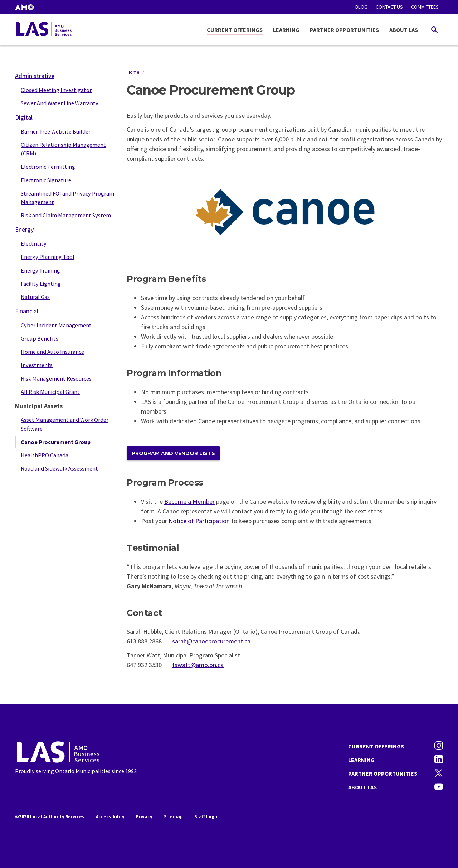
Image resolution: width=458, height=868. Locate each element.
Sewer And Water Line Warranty (60, 103)
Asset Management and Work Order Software (65, 424)
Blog (361, 7)
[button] (24, 7)
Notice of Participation (199, 521)
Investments (37, 365)
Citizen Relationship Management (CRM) (63, 149)
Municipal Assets (39, 406)
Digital (24, 117)
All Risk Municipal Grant (50, 392)
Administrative (35, 76)
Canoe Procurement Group (56, 442)
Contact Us (389, 7)
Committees (425, 7)
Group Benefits (40, 338)
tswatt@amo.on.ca (198, 665)
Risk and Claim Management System (66, 215)
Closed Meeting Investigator (56, 90)
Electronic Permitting (48, 167)
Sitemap (173, 817)
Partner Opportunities (344, 30)
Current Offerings (235, 30)
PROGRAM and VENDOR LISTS (173, 453)
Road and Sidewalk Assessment (59, 468)
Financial (27, 311)
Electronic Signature (46, 180)
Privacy (144, 817)
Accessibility (110, 817)
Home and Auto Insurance (52, 352)
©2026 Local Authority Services (50, 817)
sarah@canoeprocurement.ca (211, 641)
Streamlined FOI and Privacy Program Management (67, 198)
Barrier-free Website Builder (56, 131)
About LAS (404, 30)
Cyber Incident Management (56, 325)
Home (133, 72)
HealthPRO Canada (45, 455)
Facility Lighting (41, 284)
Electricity (34, 243)
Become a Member (189, 501)
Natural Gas (35, 297)
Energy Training (40, 270)
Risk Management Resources (56, 378)
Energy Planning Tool (48, 257)
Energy (24, 229)
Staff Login (206, 817)
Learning (286, 30)
